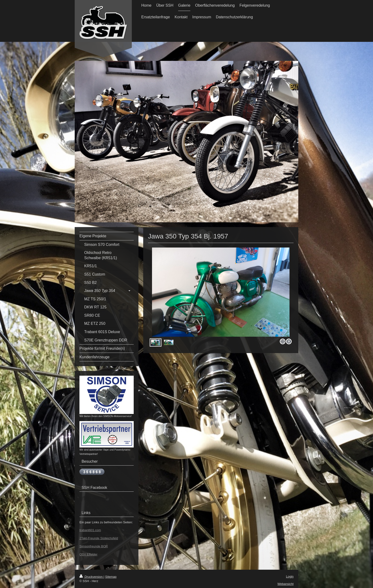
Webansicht (285, 584)
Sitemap (111, 577)
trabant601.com (90, 530)
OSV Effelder (88, 554)
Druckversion (91, 577)
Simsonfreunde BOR (94, 546)
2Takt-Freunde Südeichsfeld (99, 538)
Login (290, 576)
